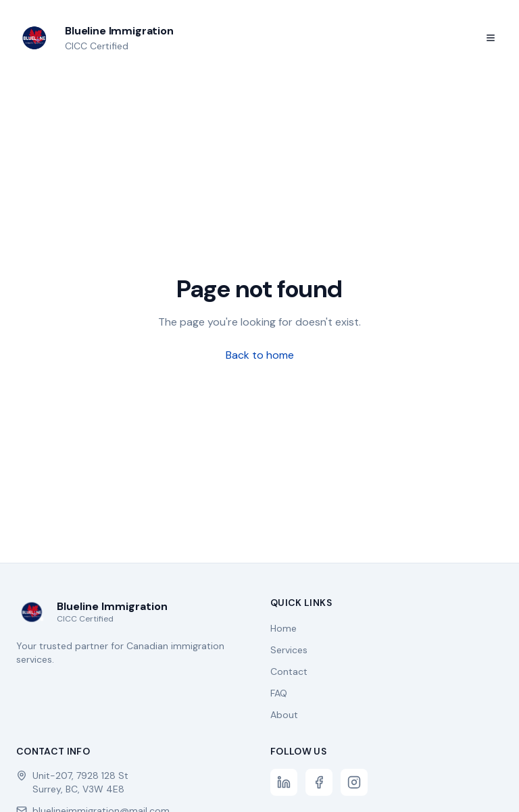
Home (283, 628)
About (284, 715)
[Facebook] (319, 782)
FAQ (279, 693)
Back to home (260, 355)
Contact (289, 671)
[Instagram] (354, 782)
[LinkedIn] (284, 782)
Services (289, 650)
